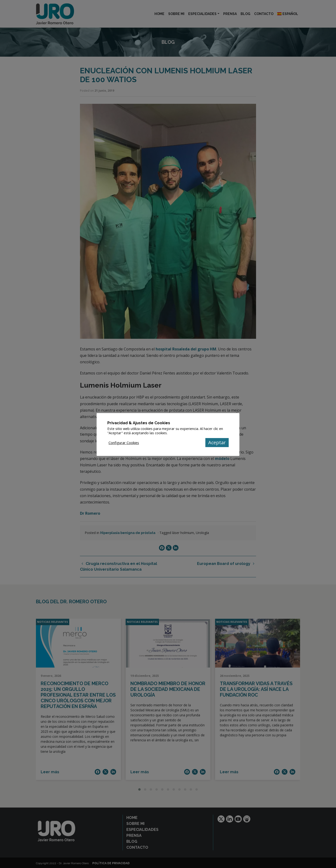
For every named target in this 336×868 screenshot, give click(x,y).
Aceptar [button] (217, 442)
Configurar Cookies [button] (124, 443)
